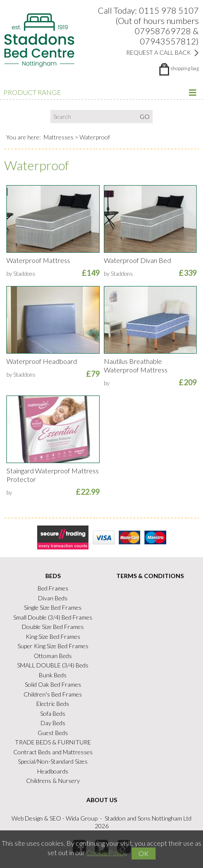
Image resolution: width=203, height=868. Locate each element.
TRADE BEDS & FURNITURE (53, 742)
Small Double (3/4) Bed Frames (53, 617)
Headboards (53, 771)
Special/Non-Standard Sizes (53, 761)
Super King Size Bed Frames (53, 646)
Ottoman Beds (53, 656)
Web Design (27, 818)
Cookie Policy (106, 852)
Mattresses (59, 137)
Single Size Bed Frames (53, 607)
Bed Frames (53, 588)
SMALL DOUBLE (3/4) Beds (53, 665)
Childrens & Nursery (53, 781)
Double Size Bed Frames (53, 627)
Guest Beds (53, 733)
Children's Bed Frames (53, 694)
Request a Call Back (162, 53)
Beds (53, 576)
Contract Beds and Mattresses (53, 752)
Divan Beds (53, 598)
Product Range (100, 92)
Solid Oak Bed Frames (53, 684)
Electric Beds (53, 704)
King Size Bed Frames (53, 636)
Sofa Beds (53, 713)
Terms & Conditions (150, 576)
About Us (102, 800)
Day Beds (53, 723)
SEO (55, 818)
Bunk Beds (53, 675)
